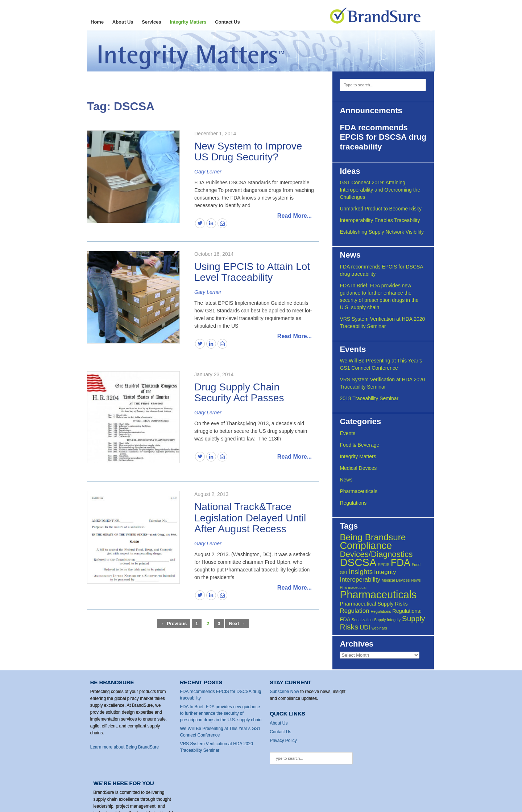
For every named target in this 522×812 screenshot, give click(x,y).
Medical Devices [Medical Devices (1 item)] (397, 580)
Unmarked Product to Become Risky (382, 209)
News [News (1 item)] (417, 580)
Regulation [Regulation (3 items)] (355, 611)
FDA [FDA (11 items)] (401, 563)
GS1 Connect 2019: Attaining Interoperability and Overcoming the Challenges (381, 190)
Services (152, 22)
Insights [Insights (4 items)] (362, 572)
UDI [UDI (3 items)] (366, 628)
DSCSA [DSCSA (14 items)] (359, 562)
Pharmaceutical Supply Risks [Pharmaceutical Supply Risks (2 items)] (375, 604)
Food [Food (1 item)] (417, 565)
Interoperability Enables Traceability (381, 220)
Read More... (295, 216)
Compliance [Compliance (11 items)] (367, 546)
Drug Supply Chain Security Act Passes (239, 393)
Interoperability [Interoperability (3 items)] (361, 580)
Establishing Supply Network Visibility (383, 232)
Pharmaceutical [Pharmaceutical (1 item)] (354, 587)
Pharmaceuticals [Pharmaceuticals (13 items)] (379, 595)
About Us (123, 22)
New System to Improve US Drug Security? (248, 152)
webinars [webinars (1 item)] (380, 628)
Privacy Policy (278, 740)
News (347, 480)
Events (349, 433)
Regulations (354, 503)
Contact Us (227, 22)
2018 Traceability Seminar (370, 398)
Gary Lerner (208, 172)
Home (97, 22)
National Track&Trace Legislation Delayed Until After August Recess (250, 518)
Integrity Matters (188, 22)
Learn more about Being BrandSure (125, 747)
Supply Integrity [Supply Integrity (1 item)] (388, 620)
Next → (237, 624)
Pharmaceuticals (360, 491)
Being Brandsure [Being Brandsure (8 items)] (374, 537)
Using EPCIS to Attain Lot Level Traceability (252, 272)
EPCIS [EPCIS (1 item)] (385, 565)
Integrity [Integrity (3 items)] (386, 572)
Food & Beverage (361, 445)
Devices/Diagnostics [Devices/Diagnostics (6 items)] (377, 554)
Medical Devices (359, 468)
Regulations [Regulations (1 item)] (382, 611)
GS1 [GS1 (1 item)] (345, 573)
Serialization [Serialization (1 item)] (363, 620)
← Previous (174, 624)
